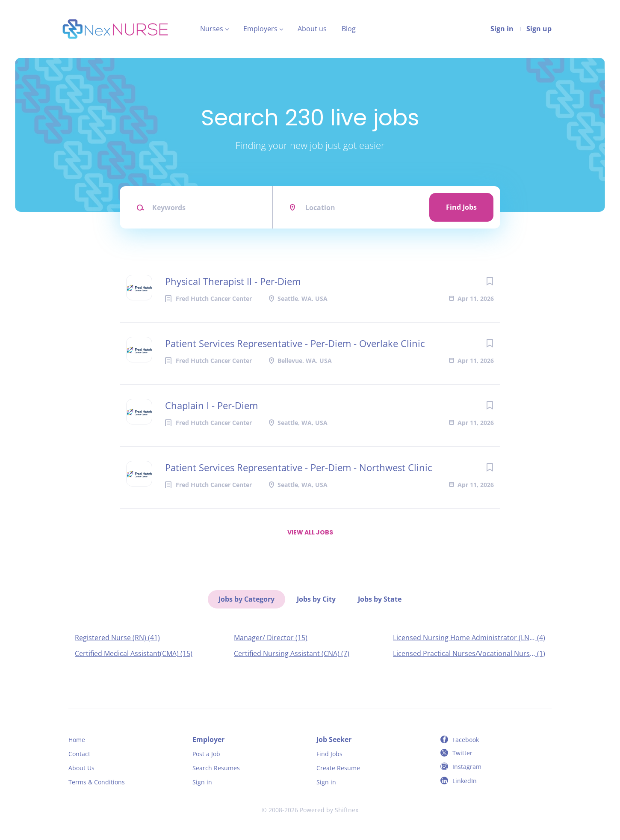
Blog (349, 29)
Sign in (502, 29)
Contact (79, 754)
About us (312, 29)
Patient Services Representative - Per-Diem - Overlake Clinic (295, 343)
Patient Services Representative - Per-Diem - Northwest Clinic (299, 467)
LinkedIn (465, 781)
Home (77, 740)
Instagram (467, 767)
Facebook (466, 740)
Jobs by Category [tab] (247, 599)
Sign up (539, 29)
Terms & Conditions (97, 782)
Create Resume (338, 768)
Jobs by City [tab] (316, 599)
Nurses (212, 29)
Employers (260, 29)
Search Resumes (216, 768)
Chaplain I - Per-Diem (211, 405)
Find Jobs (461, 207)
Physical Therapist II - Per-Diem (233, 281)
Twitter (462, 753)
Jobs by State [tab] (380, 599)
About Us (81, 768)
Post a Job (206, 754)
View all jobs (310, 532)
